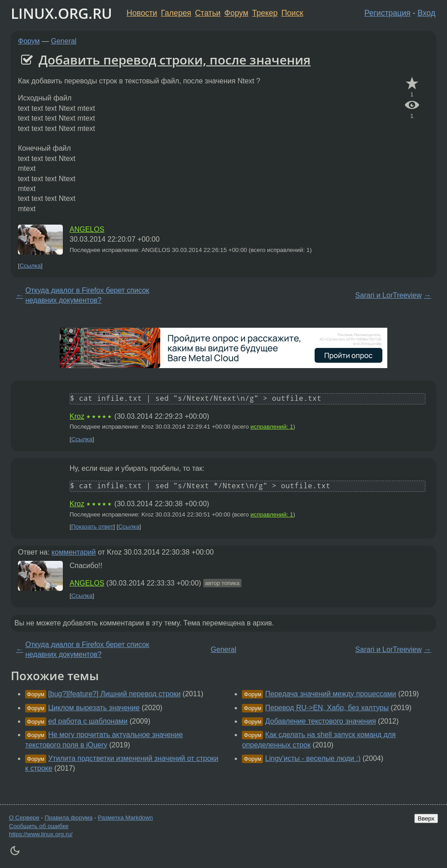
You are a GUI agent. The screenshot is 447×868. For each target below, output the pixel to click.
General (64, 41)
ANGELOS (87, 229)
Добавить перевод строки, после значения (175, 60)
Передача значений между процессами (331, 694)
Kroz (77, 416)
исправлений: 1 (272, 427)
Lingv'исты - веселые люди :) (313, 758)
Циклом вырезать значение (94, 708)
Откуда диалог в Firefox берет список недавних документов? (87, 295)
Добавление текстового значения (321, 721)
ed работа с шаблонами (88, 721)
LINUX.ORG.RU (61, 13)
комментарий (74, 552)
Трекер (265, 13)
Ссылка (30, 266)
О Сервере (24, 818)
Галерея (176, 13)
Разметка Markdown (125, 818)
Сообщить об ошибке (39, 826)
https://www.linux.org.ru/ (41, 834)
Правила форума (69, 818)
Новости (142, 13)
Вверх (426, 818)
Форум (236, 13)
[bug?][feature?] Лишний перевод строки (114, 694)
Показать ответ (92, 527)
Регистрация (388, 13)
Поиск (292, 13)
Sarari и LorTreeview (389, 295)
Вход (426, 13)
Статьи (208, 13)
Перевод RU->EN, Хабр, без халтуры (327, 708)
